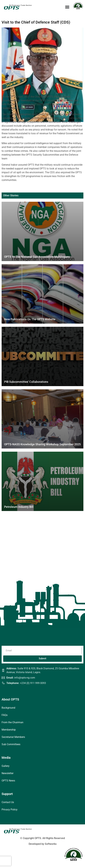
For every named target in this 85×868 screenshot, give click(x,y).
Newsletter (8, 773)
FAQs (5, 715)
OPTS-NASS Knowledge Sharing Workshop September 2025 (42, 444)
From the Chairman (12, 722)
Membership (9, 730)
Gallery (6, 766)
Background (8, 708)
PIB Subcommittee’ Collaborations (26, 382)
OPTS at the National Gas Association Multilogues (37, 257)
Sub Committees (11, 744)
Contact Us (8, 802)
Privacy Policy (10, 810)
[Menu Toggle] (67, 7)
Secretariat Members (13, 737)
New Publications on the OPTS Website (30, 319)
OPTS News (8, 781)
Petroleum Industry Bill (19, 507)
